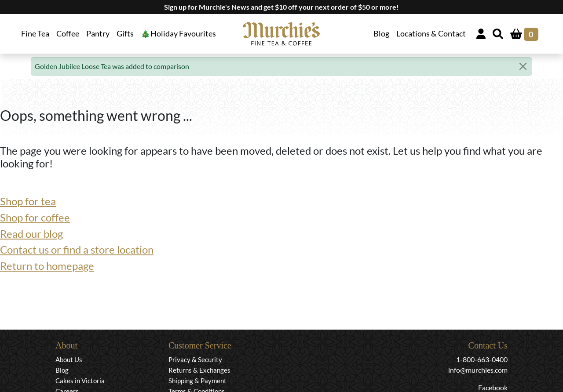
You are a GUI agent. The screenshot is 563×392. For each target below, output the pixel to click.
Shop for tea (28, 201)
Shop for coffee (35, 217)
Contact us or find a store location (77, 249)
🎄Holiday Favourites (178, 34)
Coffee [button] (68, 34)
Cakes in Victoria (80, 381)
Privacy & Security (195, 359)
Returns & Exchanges (199, 370)
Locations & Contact (431, 34)
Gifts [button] (125, 34)
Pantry (98, 34)
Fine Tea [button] (35, 34)
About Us (69, 359)
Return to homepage (47, 266)
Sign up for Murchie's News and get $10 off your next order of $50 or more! (281, 7)
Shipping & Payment (197, 381)
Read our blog (31, 234)
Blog (381, 34)
